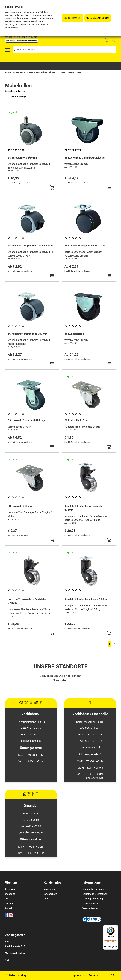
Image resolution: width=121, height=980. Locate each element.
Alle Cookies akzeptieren (98, 18)
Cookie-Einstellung (73, 18)
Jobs (8, 899)
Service (9, 903)
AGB (46, 899)
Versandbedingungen (93, 889)
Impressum (50, 889)
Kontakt (9, 908)
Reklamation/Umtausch (95, 894)
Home (8, 73)
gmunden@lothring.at (31, 832)
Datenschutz (50, 894)
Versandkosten (90, 908)
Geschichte (11, 889)
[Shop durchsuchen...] (64, 50)
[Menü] (116, 927)
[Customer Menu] (113, 41)
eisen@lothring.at (90, 747)
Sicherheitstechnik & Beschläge (30, 73)
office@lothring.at (31, 741)
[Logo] (22, 42)
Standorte (10, 894)
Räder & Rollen (57, 73)
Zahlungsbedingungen (94, 899)
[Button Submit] (52, 188)
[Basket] (107, 41)
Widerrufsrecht (90, 903)
